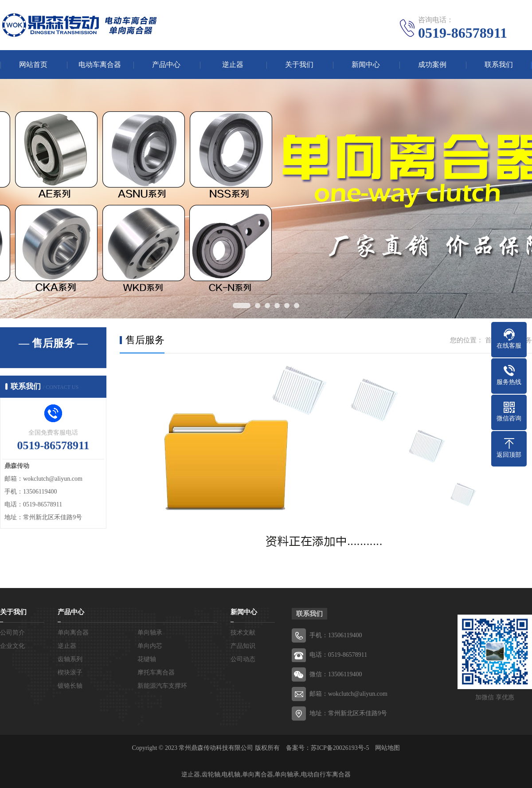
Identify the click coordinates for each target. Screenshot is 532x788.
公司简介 (12, 633)
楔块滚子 (70, 672)
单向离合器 (73, 633)
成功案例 (432, 65)
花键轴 (147, 659)
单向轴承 (150, 633)
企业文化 (12, 646)
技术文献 (243, 633)
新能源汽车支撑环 (162, 686)
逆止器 (233, 65)
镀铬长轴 (70, 686)
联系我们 (499, 65)
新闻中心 (366, 65)
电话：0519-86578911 (338, 655)
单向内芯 (150, 646)
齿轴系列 (70, 659)
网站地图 (387, 748)
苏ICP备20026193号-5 (340, 748)
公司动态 (243, 659)
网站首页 (33, 65)
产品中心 (166, 65)
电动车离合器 (100, 65)
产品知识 (243, 646)
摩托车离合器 (156, 672)
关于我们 (299, 65)
